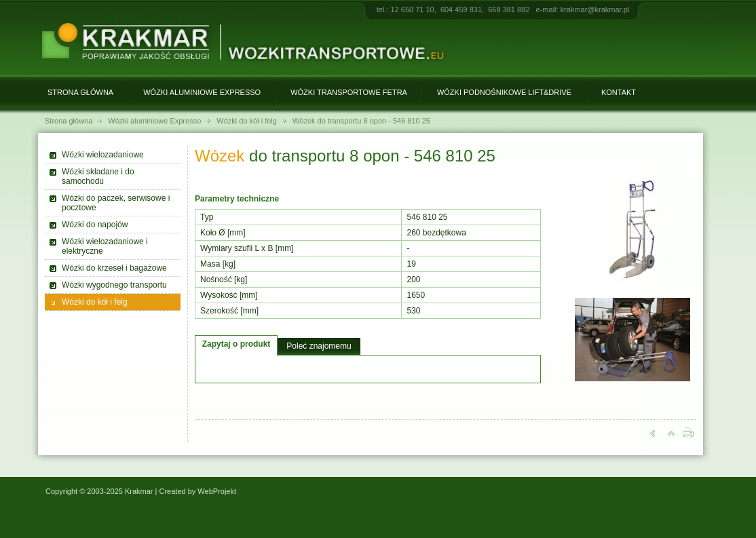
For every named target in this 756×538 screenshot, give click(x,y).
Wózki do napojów (95, 225)
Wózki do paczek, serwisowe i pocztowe (116, 203)
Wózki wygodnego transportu (114, 285)
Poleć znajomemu (319, 346)
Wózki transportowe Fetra (349, 92)
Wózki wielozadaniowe (103, 155)
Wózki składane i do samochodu (98, 176)
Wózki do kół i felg (247, 121)
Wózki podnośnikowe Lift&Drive (504, 92)
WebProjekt (217, 491)
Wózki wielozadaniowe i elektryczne (105, 246)
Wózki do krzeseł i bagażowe (114, 268)
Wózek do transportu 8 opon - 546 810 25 (361, 121)
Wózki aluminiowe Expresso (202, 92)
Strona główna (80, 92)
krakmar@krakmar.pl (595, 9)
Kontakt (619, 92)
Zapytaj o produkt (237, 344)
